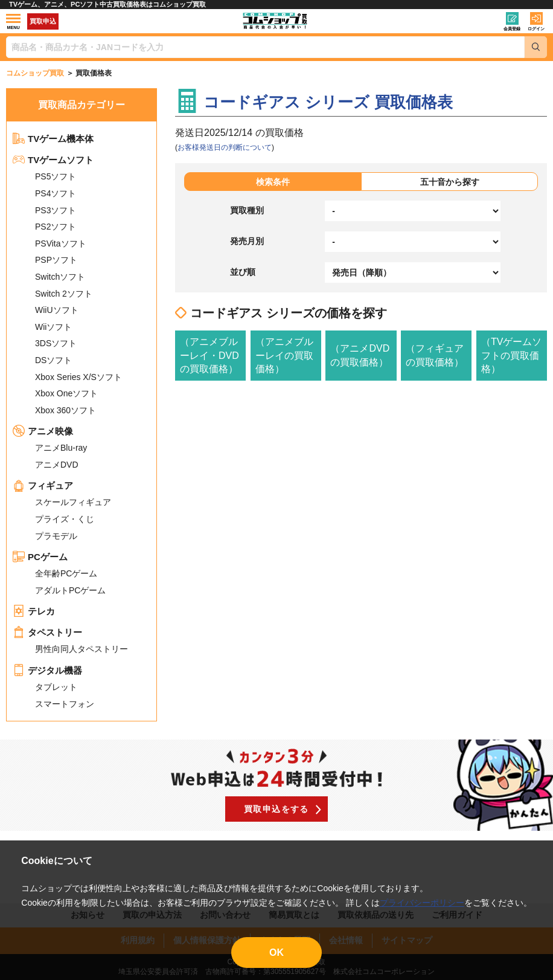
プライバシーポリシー (422, 903)
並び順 (243, 272)
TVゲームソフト (53, 160)
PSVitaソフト (61, 243)
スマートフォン (65, 704)
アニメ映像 (43, 431)
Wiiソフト (53, 327)
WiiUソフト (57, 310)
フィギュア (43, 485)
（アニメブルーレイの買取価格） (284, 355)
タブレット (56, 687)
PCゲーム (40, 557)
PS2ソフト (56, 227)
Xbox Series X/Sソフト (78, 377)
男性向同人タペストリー (82, 649)
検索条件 (273, 182)
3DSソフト (56, 343)
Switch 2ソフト (64, 294)
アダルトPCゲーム (70, 590)
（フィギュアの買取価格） (435, 355)
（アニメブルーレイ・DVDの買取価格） (209, 355)
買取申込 (43, 21)
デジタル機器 (47, 670)
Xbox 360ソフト (66, 410)
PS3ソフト (56, 210)
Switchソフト (60, 277)
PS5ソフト (56, 176)
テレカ (34, 611)
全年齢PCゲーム (66, 573)
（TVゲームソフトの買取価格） (511, 355)
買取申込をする (276, 809)
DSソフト (53, 360)
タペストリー (47, 632)
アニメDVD (57, 465)
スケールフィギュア (73, 502)
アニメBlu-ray (61, 448)
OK (276, 953)
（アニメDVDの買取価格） (360, 355)
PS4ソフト (56, 193)
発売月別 (247, 241)
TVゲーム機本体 (53, 139)
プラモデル (56, 536)
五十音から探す (450, 182)
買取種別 (247, 210)
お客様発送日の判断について (225, 147)
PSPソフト (56, 260)
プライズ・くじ (65, 519)
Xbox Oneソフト (66, 393)
